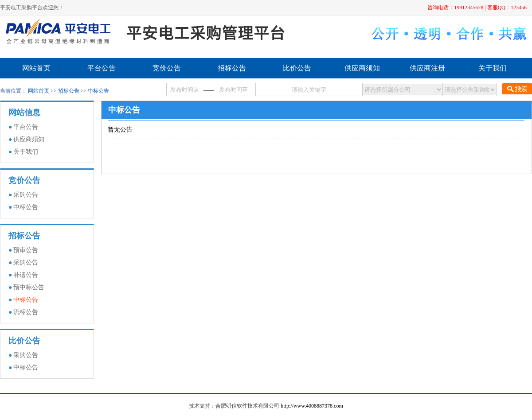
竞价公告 (167, 68)
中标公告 (98, 91)
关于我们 (493, 68)
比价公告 (297, 68)
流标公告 (26, 312)
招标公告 (232, 68)
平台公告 (102, 68)
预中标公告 (29, 287)
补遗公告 (26, 275)
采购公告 (26, 195)
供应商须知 (362, 68)
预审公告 (26, 250)
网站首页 (36, 68)
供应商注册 (427, 68)
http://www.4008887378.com (312, 406)
